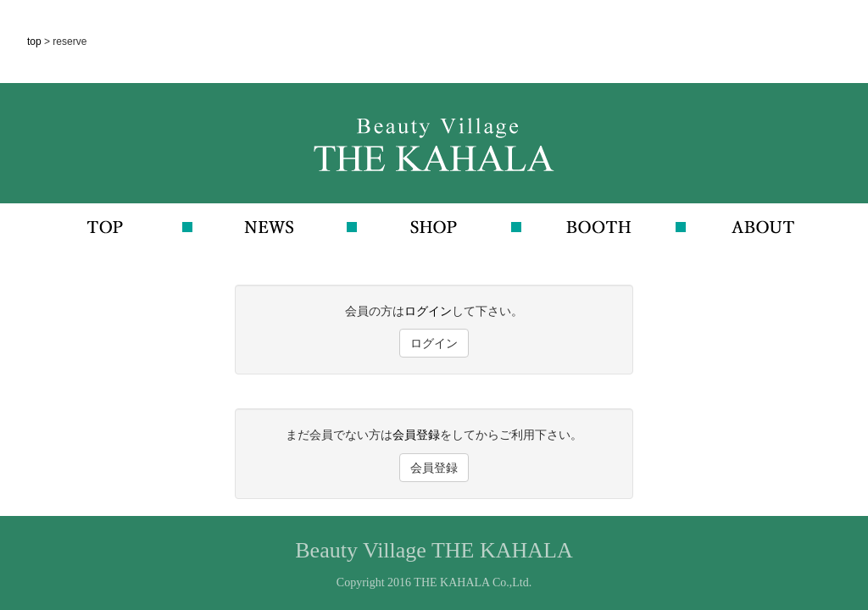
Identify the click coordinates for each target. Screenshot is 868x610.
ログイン (428, 311)
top (36, 42)
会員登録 (416, 435)
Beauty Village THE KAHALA (434, 550)
